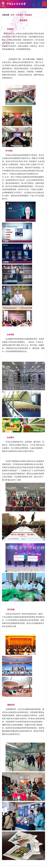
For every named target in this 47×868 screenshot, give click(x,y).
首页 (13, 15)
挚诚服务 (29, 15)
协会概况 (20, 15)
